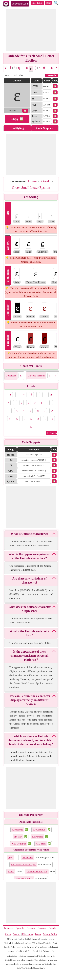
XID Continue (19, 844)
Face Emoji (37, 3)
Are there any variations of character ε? (29, 581)
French (52, 928)
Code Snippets (45, 128)
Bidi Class (28, 858)
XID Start (41, 844)
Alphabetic (17, 830)
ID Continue (39, 830)
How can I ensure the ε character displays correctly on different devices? (29, 700)
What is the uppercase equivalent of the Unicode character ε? (30, 556)
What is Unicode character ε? (29, 534)
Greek (46, 181)
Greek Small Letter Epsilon (31, 188)
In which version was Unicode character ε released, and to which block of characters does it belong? (31, 740)
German (31, 928)
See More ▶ (52, 433)
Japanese (8, 928)
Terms (38, 934)
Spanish (20, 928)
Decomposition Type (37, 872)
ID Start (18, 837)
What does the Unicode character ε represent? (29, 609)
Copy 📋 (17, 119)
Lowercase (38, 837)
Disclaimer (28, 934)
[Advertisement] (31, 30)
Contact (17, 934)
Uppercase (11, 376)
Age (10, 858)
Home (32, 181)
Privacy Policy (50, 934)
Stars (48, 3)
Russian (42, 928)
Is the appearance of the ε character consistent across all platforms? (29, 656)
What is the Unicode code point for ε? (29, 633)
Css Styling (17, 128)
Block (11, 872)
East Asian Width (24, 879)
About (8, 934)
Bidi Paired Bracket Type (23, 865)
